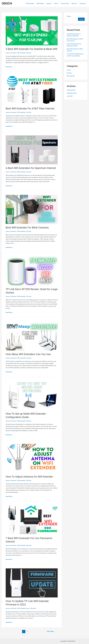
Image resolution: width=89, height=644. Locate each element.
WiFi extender (30, 4)
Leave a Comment (11, 53)
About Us (74, 4)
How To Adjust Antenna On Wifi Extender (29, 477)
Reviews (49, 4)
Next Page (51, 631)
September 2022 (72, 93)
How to (56, 4)
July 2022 (70, 96)
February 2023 (71, 90)
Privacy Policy (65, 4)
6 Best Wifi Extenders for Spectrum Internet (31, 168)
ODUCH (7, 3)
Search (69, 16)
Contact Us (83, 4)
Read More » (9, 67)
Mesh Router (40, 4)
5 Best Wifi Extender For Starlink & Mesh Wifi (31, 49)
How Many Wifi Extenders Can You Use (28, 354)
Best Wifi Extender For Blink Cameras (27, 228)
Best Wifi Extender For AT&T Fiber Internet (30, 108)
